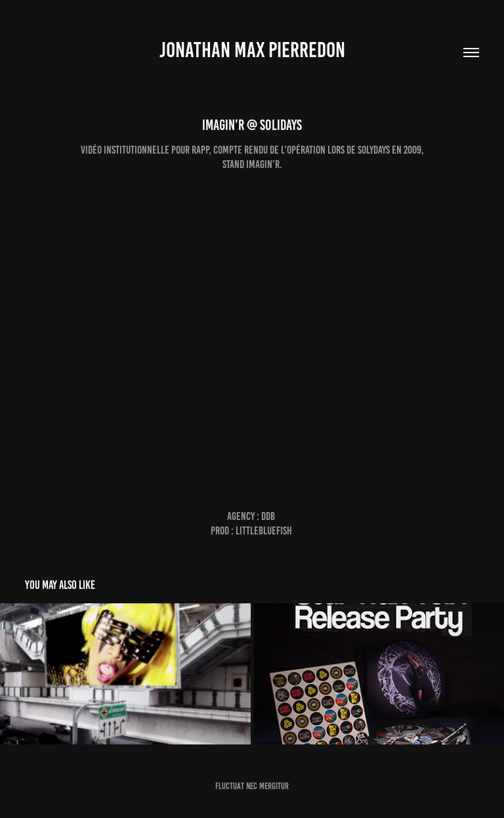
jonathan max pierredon (252, 50)
